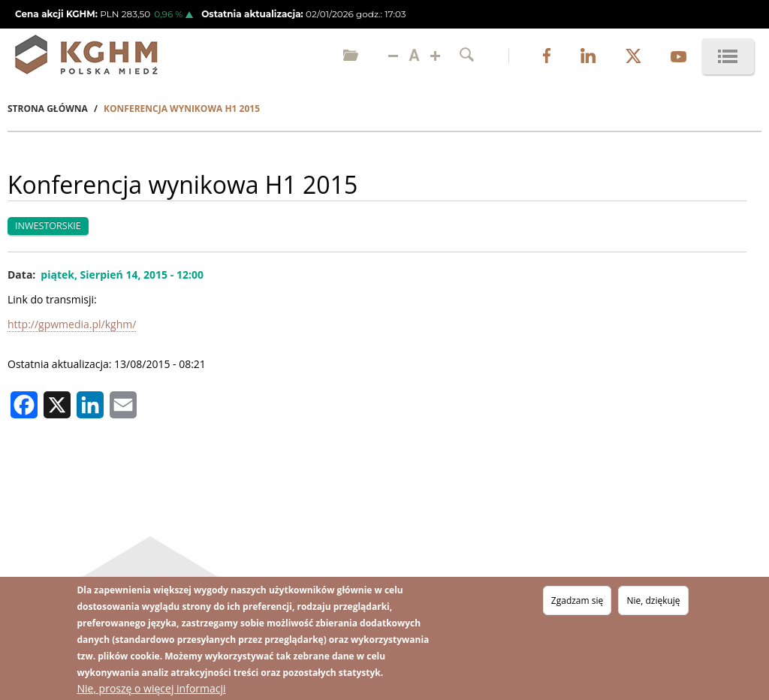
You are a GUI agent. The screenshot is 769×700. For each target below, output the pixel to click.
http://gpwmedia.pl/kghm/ (72, 324)
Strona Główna (48, 109)
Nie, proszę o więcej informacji (151, 689)
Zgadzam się (577, 601)
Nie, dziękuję (653, 601)
